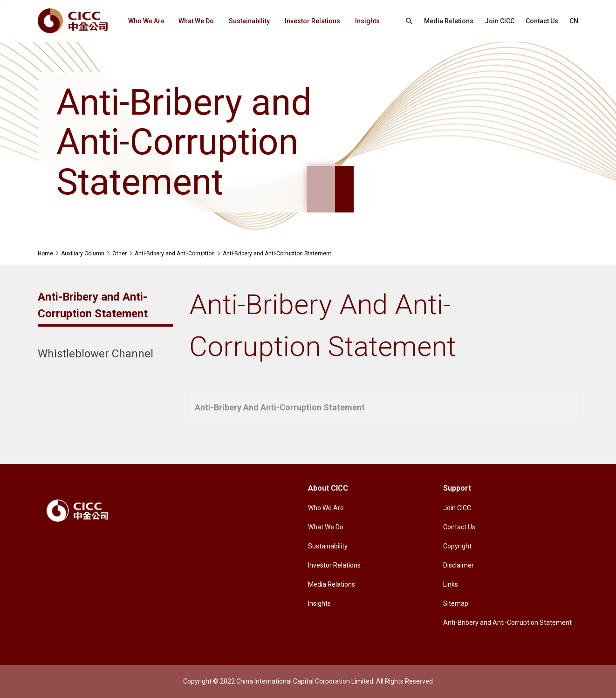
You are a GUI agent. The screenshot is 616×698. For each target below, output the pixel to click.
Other (120, 253)
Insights (367, 21)
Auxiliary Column (83, 253)
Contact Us (542, 21)
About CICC (328, 488)
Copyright (457, 546)
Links (451, 584)
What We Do (196, 21)
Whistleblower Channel (96, 354)
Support (457, 488)
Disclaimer (459, 565)
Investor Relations (312, 21)
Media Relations (449, 21)
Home (45, 253)
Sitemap (456, 603)
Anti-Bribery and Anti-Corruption (175, 253)
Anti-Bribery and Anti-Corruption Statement (277, 253)
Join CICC (500, 21)
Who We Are (146, 21)
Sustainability (249, 21)
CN (574, 21)
